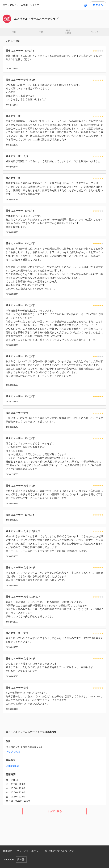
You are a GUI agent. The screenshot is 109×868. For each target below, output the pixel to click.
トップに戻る (54, 811)
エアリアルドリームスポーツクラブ (21, 5)
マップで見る (13, 752)
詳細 (14, 32)
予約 (41, 32)
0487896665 (12, 766)
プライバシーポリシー (29, 851)
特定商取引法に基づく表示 (60, 851)
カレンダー (95, 32)
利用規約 (8, 851)
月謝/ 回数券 (68, 32)
